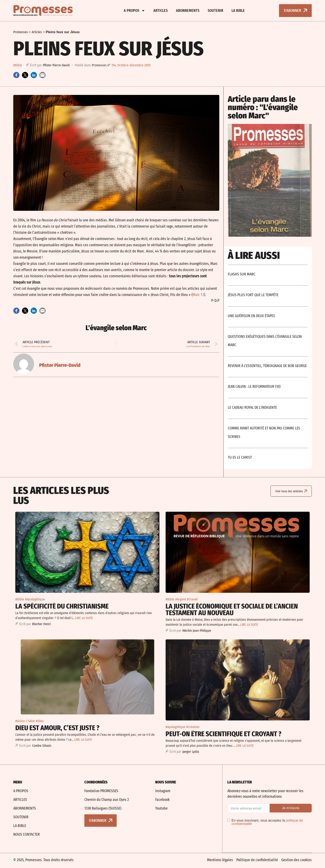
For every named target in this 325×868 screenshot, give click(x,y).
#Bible (18, 65)
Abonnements (188, 11)
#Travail (192, 599)
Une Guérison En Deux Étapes (251, 316)
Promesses (21, 32)
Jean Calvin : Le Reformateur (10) (254, 387)
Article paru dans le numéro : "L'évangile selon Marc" (263, 107)
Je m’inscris (291, 808)
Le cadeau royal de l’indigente (252, 407)
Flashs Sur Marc (242, 274)
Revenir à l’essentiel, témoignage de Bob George (267, 366)
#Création (193, 727)
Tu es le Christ (240, 457)
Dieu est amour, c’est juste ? (57, 728)
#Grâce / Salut (25, 721)
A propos (134, 11)
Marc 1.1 (198, 295)
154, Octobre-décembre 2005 (131, 65)
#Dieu (40, 721)
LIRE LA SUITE (84, 618)
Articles (161, 11)
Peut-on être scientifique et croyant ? (223, 734)
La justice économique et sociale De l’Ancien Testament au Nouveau (232, 610)
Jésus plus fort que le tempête (253, 295)
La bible (238, 11)
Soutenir (215, 11)
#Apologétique (35, 599)
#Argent (181, 599)
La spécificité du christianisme (62, 606)
